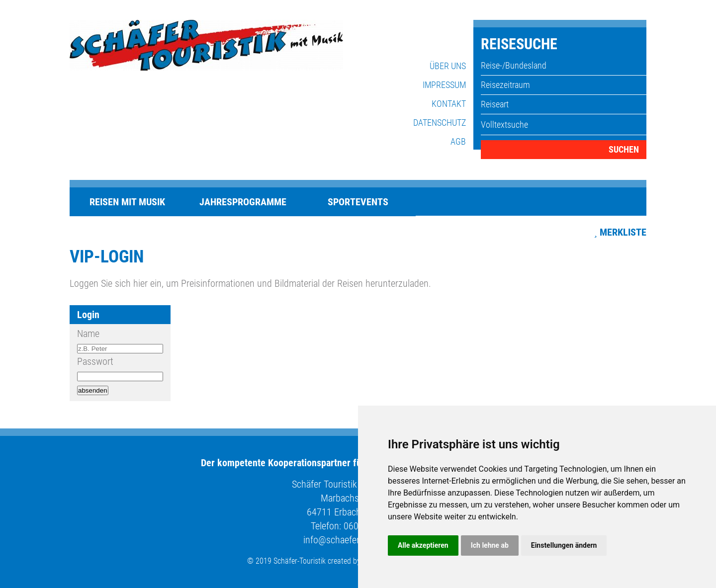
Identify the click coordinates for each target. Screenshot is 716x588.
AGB (458, 141)
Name (88, 334)
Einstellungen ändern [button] (564, 545)
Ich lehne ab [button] (490, 545)
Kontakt (449, 104)
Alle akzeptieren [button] (423, 545)
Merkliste (623, 232)
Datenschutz (440, 123)
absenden (93, 390)
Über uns (448, 66)
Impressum (444, 85)
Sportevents (358, 202)
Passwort (95, 361)
